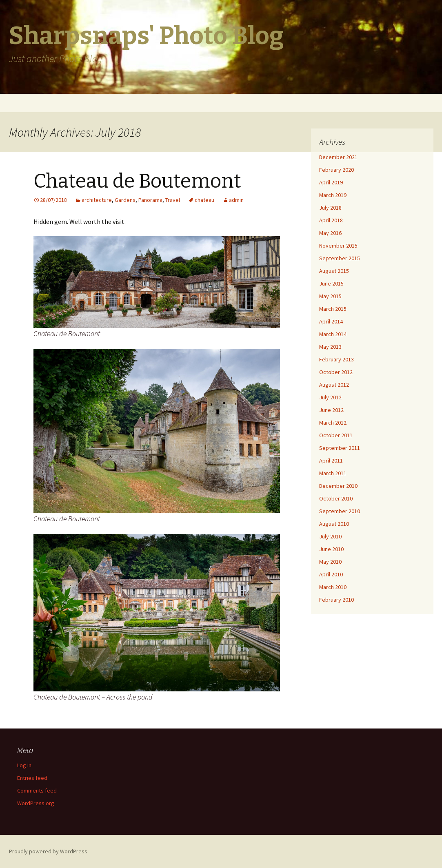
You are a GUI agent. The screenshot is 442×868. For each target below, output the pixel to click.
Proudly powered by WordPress (48, 851)
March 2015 (333, 309)
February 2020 (336, 170)
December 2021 (338, 157)
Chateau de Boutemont (137, 181)
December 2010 (338, 486)
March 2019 (333, 195)
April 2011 (331, 461)
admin (236, 200)
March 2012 (333, 423)
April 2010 (331, 574)
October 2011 (336, 435)
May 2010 (330, 562)
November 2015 (338, 246)
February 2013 (336, 359)
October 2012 (336, 372)
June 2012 (331, 410)
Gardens (125, 200)
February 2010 (336, 600)
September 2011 (340, 448)
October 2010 (336, 498)
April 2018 (331, 220)
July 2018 (330, 208)
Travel (173, 200)
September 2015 (340, 258)
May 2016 (330, 233)
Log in (24, 765)
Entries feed (32, 778)
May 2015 (330, 296)
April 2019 (331, 182)
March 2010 (333, 587)
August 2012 (334, 385)
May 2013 (330, 347)
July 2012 (330, 397)
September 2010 (340, 511)
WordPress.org (36, 803)
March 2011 (333, 473)
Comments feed (37, 790)
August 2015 (334, 271)
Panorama (150, 200)
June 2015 (331, 283)
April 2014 (331, 321)
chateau (204, 200)
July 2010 (330, 536)
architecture (97, 200)
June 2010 (331, 549)
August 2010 (334, 524)
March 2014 (333, 334)
